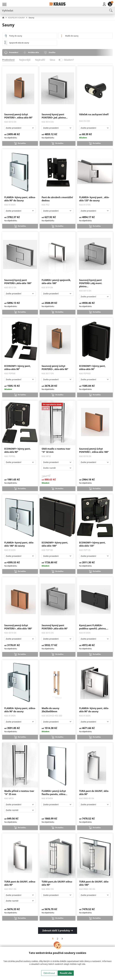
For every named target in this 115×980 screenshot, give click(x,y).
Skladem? (69, 60)
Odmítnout (49, 973)
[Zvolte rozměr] (57, 468)
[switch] (61, 60)
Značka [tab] (52, 52)
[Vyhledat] (57, 10)
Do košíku (22, 143)
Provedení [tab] (14, 52)
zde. (84, 964)
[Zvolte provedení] (20, 128)
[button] (5, 18)
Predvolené (8, 60)
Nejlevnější (25, 60)
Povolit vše (66, 973)
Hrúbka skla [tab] (33, 52)
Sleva (52, 60)
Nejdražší (40, 60)
